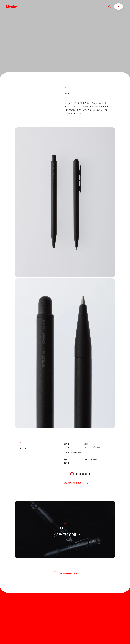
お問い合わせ (97, 599)
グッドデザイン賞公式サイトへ (77, 483)
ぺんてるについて (81, 610)
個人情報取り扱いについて (82, 635)
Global (97, 605)
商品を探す (78, 599)
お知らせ (95, 596)
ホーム (76, 596)
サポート (77, 607)
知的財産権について (80, 638)
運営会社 (78, 614)
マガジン (77, 603)
